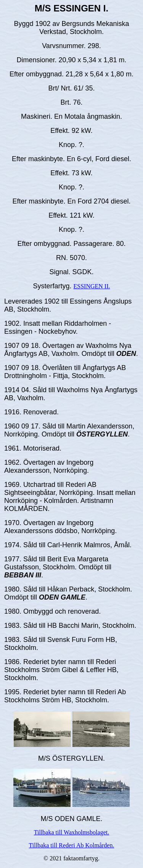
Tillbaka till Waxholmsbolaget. (71, 832)
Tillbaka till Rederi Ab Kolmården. (72, 845)
